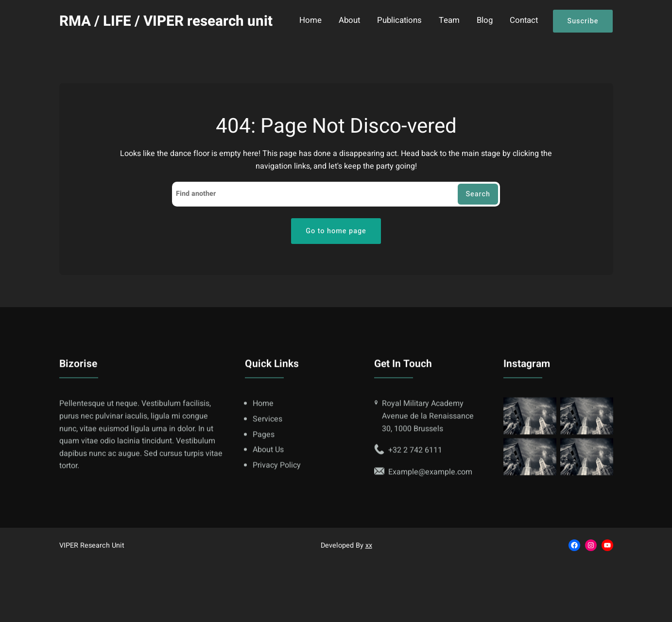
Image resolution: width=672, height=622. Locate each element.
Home (310, 21)
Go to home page (336, 231)
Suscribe (583, 21)
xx (369, 545)
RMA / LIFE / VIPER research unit (166, 21)
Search (478, 194)
